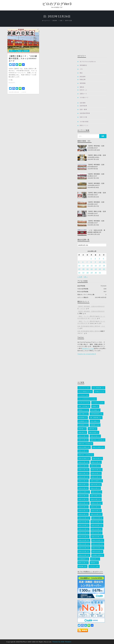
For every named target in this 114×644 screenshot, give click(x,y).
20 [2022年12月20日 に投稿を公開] (84, 269)
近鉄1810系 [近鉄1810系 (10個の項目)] (84, 462)
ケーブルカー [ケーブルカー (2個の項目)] (83, 395)
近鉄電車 (83, 103)
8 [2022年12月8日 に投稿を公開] (91, 262)
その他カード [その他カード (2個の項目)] (100, 391)
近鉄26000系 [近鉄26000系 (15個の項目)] (98, 548)
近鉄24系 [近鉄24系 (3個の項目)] (82, 432)
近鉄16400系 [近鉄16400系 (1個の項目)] (84, 533)
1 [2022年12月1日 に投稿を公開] (91, 258)
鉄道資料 (26, 51)
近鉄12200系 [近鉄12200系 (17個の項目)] (96, 514)
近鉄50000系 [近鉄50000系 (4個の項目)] (97, 551)
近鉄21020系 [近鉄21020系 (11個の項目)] (98, 540)
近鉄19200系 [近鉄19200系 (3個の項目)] (84, 537)
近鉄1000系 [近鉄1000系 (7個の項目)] (94, 432)
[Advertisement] (92, 41)
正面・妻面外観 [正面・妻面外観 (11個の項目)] (96, 418)
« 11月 (80, 277)
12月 (61, 21)
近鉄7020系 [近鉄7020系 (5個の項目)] (83, 499)
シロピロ (24, 92)
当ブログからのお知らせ (88, 61)
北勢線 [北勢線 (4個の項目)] (95, 406)
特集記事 (83, 79)
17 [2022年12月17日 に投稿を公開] (100, 265)
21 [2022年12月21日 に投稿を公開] (88, 269)
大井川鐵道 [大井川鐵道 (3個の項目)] (95, 410)
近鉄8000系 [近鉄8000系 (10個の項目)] (96, 499)
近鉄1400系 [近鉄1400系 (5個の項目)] (83, 451)
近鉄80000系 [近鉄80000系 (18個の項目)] (84, 555)
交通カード (13, 51)
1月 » (86, 277)
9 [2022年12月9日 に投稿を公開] (95, 262)
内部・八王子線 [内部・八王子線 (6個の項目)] (84, 406)
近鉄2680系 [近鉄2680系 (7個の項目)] (96, 473)
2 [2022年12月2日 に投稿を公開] (95, 258)
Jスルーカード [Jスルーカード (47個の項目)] (84, 388)
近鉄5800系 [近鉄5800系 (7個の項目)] (83, 484)
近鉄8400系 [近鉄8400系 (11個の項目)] (84, 503)
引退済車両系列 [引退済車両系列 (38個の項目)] (96, 414)
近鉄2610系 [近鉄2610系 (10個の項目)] (84, 473)
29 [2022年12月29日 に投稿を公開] (92, 273)
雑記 (81, 73)
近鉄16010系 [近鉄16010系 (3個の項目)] (84, 529)
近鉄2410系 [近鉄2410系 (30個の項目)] (84, 470)
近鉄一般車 (83, 109)
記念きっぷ (83, 90)
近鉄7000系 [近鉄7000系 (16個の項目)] (96, 496)
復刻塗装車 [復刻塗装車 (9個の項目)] (83, 418)
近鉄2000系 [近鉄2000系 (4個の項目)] (96, 462)
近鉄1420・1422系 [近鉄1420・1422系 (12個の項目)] (86, 455)
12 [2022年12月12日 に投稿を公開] (79, 265)
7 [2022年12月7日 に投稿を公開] (87, 262)
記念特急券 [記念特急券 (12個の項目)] (83, 425)
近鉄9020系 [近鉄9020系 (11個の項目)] (84, 511)
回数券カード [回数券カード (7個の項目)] (83, 410)
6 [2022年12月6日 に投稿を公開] (83, 262)
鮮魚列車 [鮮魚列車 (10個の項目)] (82, 566)
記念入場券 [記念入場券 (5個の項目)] (95, 421)
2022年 (55, 21)
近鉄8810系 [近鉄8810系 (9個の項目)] (95, 507)
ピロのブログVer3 (57, 4)
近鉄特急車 (83, 106)
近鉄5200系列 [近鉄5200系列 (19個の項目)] (96, 481)
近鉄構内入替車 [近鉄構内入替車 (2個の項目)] (98, 555)
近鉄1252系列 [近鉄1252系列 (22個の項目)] (98, 447)
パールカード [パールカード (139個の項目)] (98, 403)
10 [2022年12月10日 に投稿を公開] (100, 262)
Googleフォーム (88, 348)
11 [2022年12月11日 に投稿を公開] (104, 262)
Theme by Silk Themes (62, 642)
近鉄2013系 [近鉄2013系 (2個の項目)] (83, 466)
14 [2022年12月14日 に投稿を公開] (88, 265)
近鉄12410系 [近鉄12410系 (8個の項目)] (97, 518)
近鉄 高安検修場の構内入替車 (88, 326)
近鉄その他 (83, 117)
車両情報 (83, 83)
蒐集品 (20, 51)
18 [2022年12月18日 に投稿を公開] (104, 265)
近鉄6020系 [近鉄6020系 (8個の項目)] (83, 488)
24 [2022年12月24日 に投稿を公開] (100, 269)
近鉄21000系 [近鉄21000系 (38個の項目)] (84, 540)
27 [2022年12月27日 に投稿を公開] (84, 273)
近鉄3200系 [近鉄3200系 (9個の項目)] (96, 477)
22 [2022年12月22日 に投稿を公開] (92, 269)
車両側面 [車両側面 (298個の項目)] (95, 425)
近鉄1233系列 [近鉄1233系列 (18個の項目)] (84, 447)
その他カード (84, 97)
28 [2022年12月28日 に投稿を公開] (88, 273)
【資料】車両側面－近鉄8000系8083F (91, 306)
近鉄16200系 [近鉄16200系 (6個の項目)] (96, 529)
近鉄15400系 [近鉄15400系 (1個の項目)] (84, 525)
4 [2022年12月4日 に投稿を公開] (104, 258)
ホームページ (46, 21)
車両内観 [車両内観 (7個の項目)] (82, 429)
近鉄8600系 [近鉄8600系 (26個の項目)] (96, 503)
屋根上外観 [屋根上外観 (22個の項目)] (83, 414)
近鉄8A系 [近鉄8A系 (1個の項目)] (92, 429)
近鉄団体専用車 (85, 113)
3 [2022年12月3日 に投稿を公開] (99, 258)
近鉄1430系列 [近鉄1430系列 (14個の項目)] (84, 458)
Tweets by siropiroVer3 (87, 354)
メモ (81, 69)
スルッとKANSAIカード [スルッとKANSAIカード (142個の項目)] (87, 399)
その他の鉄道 (84, 122)
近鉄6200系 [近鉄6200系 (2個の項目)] (95, 488)
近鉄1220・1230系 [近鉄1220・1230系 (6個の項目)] (85, 444)
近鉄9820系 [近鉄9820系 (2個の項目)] (83, 514)
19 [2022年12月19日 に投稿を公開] (79, 269)
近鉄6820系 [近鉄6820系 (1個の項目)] (83, 496)
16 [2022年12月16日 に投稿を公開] (96, 265)
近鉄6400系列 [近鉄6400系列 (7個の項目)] (84, 492)
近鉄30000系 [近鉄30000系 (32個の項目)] (84, 551)
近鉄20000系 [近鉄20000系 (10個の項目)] (97, 537)
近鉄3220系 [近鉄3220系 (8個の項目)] (83, 481)
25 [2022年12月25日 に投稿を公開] (104, 269)
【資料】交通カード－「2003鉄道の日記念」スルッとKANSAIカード (23, 58)
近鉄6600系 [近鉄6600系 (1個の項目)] (96, 492)
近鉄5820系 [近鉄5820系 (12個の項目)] (96, 484)
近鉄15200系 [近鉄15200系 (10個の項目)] (97, 522)
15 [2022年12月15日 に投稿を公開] (92, 265)
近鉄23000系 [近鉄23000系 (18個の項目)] (84, 548)
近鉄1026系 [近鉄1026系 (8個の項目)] (83, 440)
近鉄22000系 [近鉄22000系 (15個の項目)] (84, 544)
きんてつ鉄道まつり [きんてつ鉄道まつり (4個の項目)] (85, 391)
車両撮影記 (83, 65)
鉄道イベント (84, 125)
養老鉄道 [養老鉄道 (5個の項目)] (94, 563)
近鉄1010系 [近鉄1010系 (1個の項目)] (83, 436)
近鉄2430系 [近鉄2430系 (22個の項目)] (96, 470)
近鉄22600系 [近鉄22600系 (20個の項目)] (98, 544)
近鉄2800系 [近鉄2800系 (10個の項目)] (84, 477)
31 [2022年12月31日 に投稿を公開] (100, 273)
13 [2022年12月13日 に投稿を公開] (84, 265)
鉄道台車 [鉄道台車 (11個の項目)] (95, 559)
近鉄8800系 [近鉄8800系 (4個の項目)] (83, 507)
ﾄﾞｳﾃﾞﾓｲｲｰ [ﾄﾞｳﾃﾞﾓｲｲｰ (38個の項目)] (94, 566)
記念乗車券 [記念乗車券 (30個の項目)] (83, 421)
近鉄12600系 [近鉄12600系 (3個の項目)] (84, 522)
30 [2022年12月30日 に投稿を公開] (96, 273)
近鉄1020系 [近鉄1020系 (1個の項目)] (95, 436)
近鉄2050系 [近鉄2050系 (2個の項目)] (95, 466)
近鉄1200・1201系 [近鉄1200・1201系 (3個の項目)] (97, 440)
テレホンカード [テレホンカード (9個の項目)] (84, 403)
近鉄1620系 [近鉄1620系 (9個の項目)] (97, 458)
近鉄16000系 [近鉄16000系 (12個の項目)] (97, 525)
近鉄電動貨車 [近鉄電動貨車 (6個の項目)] (83, 559)
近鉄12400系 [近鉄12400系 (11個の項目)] (84, 518)
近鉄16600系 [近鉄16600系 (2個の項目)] (96, 533)
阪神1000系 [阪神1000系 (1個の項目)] (83, 563)
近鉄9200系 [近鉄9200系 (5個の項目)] (96, 511)
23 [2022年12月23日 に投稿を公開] (96, 269)
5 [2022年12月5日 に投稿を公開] (79, 262)
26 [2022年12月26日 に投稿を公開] (79, 273)
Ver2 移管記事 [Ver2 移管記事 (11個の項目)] (98, 388)
